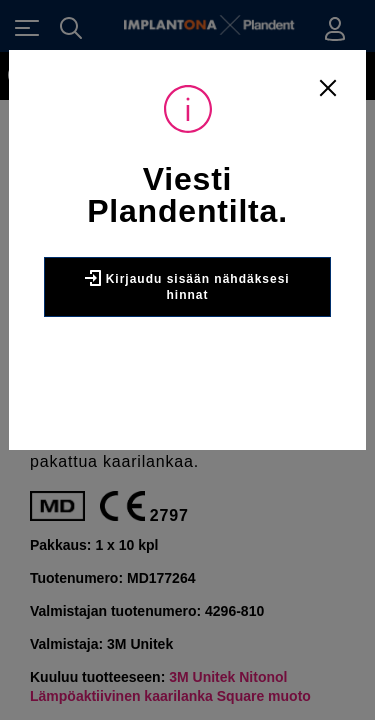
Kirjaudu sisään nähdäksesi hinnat (187, 286)
